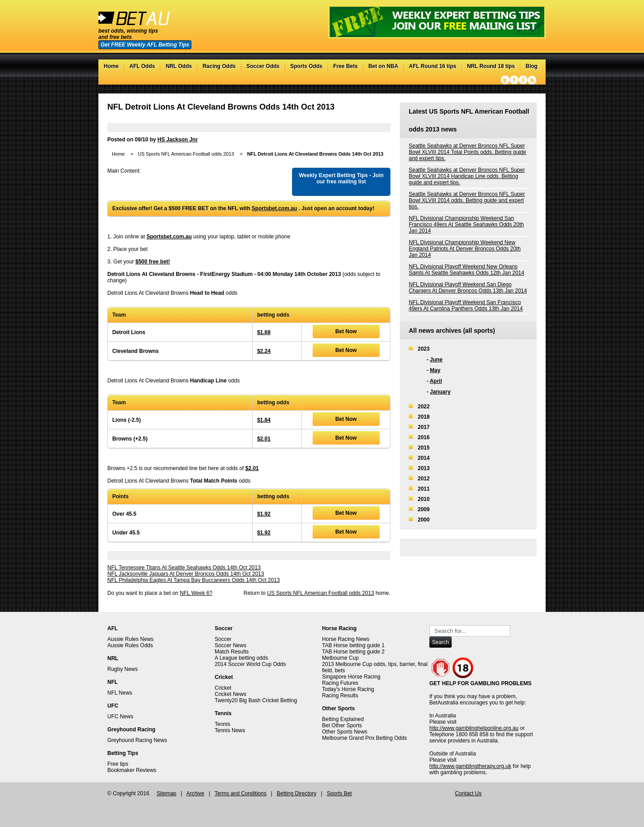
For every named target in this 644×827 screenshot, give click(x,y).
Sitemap (166, 793)
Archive (195, 793)
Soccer (223, 639)
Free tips (118, 764)
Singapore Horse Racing (351, 677)
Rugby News (123, 669)
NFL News (120, 693)
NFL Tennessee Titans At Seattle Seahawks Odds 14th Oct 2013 (184, 568)
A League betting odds (241, 658)
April (436, 381)
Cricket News (231, 694)
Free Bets (345, 66)
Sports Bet (339, 793)
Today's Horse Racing (348, 689)
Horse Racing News (346, 639)
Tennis (222, 724)
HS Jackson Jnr (178, 140)
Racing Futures (340, 683)
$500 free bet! (153, 262)
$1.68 (264, 332)
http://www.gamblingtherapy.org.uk (470, 766)
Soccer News (231, 645)
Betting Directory (297, 793)
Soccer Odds (263, 66)
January (440, 392)
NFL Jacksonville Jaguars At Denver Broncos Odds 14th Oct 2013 (186, 574)
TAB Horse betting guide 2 (353, 652)
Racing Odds (219, 66)
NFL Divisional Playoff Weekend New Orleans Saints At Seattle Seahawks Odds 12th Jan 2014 (466, 270)
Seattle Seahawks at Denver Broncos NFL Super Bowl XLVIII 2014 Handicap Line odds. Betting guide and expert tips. (467, 176)
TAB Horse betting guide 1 (353, 645)
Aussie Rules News (130, 639)
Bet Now (346, 331)
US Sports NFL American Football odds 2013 (186, 154)
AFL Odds (142, 66)
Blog (532, 66)
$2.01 (264, 439)
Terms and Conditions (241, 793)
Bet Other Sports (342, 725)
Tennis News (230, 730)
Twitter (505, 80)
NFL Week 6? (196, 593)
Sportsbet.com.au (274, 208)
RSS (532, 80)
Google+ (523, 80)
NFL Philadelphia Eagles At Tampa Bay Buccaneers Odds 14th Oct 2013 (194, 580)
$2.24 (264, 351)
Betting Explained (343, 719)
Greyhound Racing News (137, 740)
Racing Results (340, 696)
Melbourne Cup (340, 658)
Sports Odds (306, 66)
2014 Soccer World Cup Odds (250, 664)
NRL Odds (178, 66)
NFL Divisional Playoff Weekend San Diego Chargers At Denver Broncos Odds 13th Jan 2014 (468, 288)
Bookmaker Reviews (132, 770)
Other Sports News (345, 732)
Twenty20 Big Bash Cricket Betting (256, 700)
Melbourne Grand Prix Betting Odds (364, 738)
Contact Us (468, 793)
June (436, 360)
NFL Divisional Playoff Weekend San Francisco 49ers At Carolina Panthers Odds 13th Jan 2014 (466, 305)
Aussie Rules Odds (130, 645)
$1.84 (264, 420)
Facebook (514, 80)
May (435, 370)
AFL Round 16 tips (432, 66)
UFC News (120, 717)
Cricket (223, 688)
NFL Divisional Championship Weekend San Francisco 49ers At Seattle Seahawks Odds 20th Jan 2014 (466, 225)
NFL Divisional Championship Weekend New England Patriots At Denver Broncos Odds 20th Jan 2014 (465, 249)
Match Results (232, 652)
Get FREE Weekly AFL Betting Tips (145, 45)
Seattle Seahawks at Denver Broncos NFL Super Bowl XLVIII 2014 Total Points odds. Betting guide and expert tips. (467, 152)
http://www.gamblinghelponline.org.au (474, 728)
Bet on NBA (383, 66)
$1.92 (264, 514)
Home (111, 66)
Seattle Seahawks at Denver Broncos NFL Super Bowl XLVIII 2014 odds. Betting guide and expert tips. (467, 200)
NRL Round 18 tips (491, 66)
